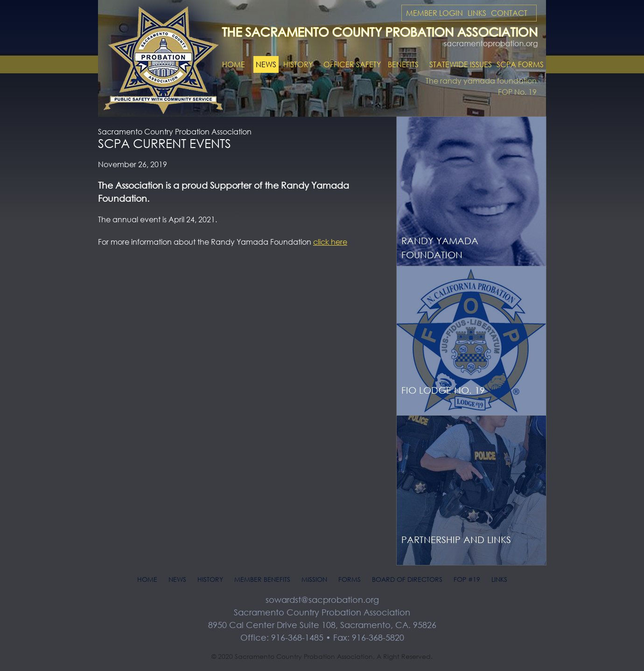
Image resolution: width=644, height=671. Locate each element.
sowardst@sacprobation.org (322, 600)
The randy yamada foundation (481, 81)
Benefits (403, 64)
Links (477, 13)
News (266, 64)
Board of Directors (407, 579)
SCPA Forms (520, 64)
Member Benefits (262, 579)
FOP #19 (467, 579)
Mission (314, 579)
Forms (350, 579)
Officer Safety (352, 64)
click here (330, 242)
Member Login (434, 13)
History (298, 64)
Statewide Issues (461, 64)
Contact (509, 13)
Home (234, 64)
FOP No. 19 (517, 92)
